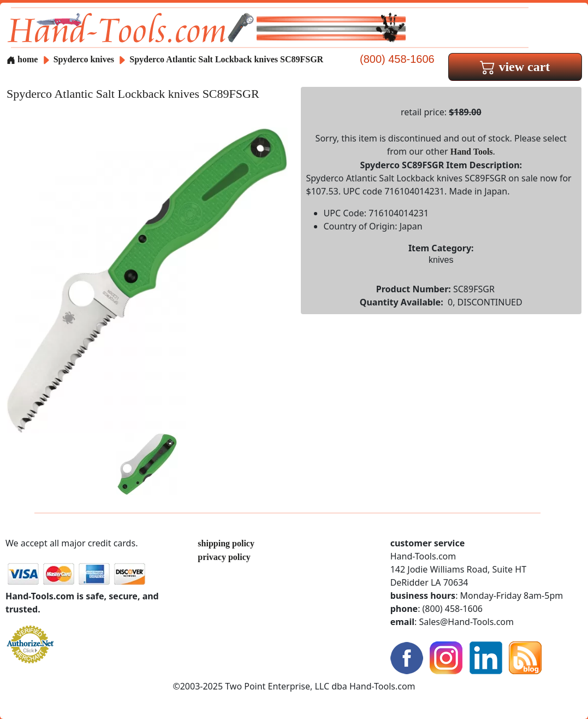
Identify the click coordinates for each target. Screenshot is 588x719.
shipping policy (226, 543)
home (22, 59)
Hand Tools (472, 152)
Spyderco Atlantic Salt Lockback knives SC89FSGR (226, 59)
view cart (515, 67)
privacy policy (224, 557)
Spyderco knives (84, 59)
